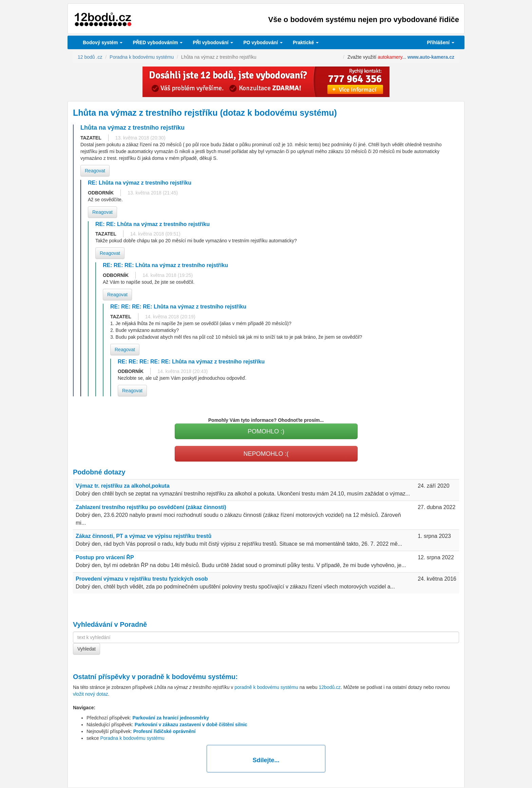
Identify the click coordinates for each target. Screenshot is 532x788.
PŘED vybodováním (158, 42)
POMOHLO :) (266, 431)
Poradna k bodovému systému (132, 738)
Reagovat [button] (95, 171)
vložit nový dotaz (91, 694)
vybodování (213, 42)
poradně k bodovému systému (186, 677)
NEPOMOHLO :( (266, 454)
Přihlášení (441, 42)
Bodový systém (103, 42)
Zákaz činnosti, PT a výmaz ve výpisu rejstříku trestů (144, 536)
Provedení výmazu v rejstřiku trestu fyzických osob (142, 579)
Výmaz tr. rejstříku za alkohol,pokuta (123, 486)
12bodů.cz (330, 687)
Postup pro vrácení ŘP (105, 557)
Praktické (306, 42)
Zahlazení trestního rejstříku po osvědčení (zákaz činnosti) (151, 507)
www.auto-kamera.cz (431, 57)
